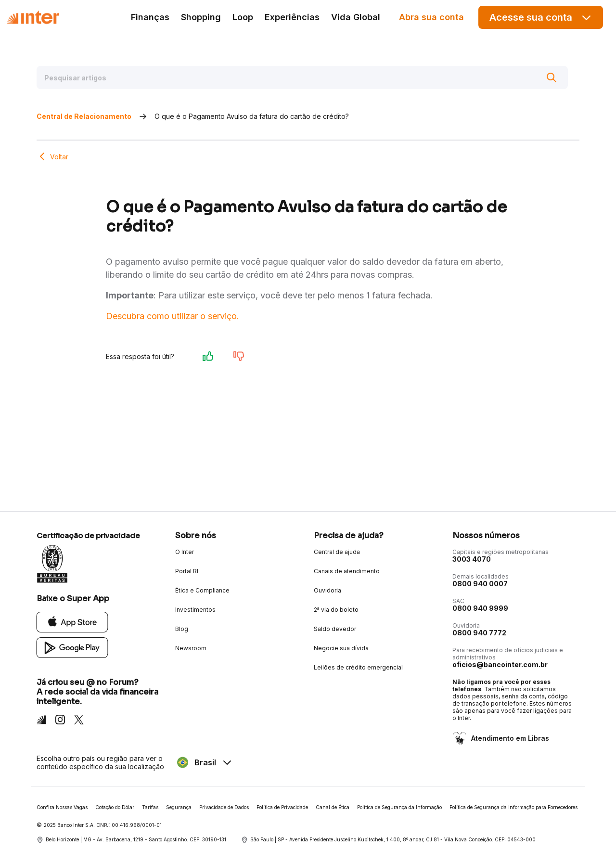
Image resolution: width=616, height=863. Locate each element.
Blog (182, 629)
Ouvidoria (327, 590)
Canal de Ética (333, 807)
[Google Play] (72, 647)
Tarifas (150, 807)
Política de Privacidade (282, 807)
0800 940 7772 (479, 633)
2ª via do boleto (336, 610)
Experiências (292, 17)
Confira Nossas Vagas (62, 807)
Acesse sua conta (541, 18)
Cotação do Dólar (115, 807)
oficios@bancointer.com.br (500, 664)
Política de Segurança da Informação (399, 807)
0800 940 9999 (480, 608)
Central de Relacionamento (84, 116)
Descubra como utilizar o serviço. (173, 316)
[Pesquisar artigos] (302, 77)
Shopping (201, 17)
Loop (243, 17)
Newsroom (191, 648)
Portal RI (187, 571)
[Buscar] (552, 77)
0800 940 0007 (480, 584)
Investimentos (195, 610)
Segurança (179, 807)
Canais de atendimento (347, 571)
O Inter (185, 552)
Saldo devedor (335, 629)
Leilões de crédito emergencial (358, 667)
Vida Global (356, 17)
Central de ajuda (337, 552)
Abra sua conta (431, 17)
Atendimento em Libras (509, 738)
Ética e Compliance (202, 590)
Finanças (150, 17)
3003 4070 (472, 559)
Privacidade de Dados (224, 807)
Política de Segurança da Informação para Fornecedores (513, 807)
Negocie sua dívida (341, 648)
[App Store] (72, 622)
